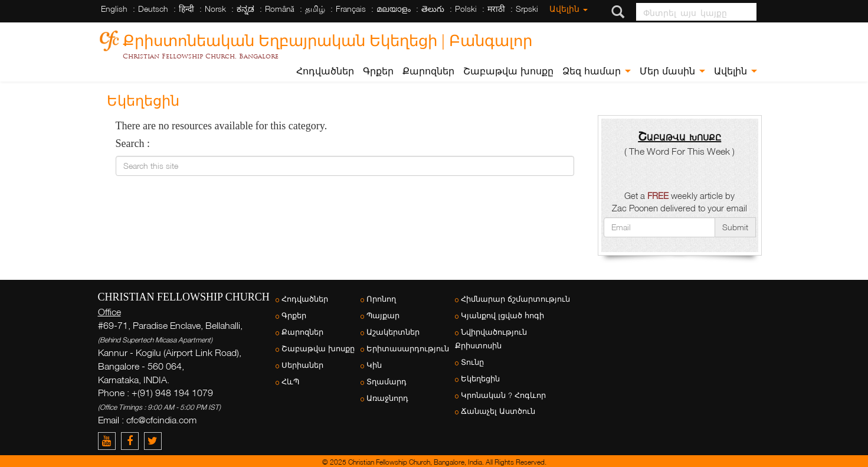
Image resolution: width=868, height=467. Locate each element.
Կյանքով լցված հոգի (502, 316)
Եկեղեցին (480, 379)
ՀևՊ (290, 382)
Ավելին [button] (736, 71)
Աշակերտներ (393, 332)
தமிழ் (315, 9)
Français (351, 9)
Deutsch (153, 9)
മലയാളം (394, 9)
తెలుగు (433, 9)
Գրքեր (378, 71)
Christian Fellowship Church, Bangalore (201, 56)
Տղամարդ (386, 382)
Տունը (472, 362)
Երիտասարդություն (408, 349)
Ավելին (569, 9)
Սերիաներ (302, 365)
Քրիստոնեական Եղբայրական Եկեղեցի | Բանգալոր (327, 39)
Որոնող (381, 299)
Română (280, 9)
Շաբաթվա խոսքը (508, 71)
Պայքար (383, 316)
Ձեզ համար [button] (597, 71)
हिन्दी (186, 9)
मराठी (496, 9)
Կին (374, 365)
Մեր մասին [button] (672, 71)
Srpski (527, 9)
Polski (466, 9)
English (114, 9)
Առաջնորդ (387, 398)
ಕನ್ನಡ (245, 9)
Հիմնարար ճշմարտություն (515, 299)
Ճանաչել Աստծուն (498, 411)
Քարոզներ (428, 71)
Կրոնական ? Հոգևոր (503, 395)
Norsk (215, 9)
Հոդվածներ (325, 71)
